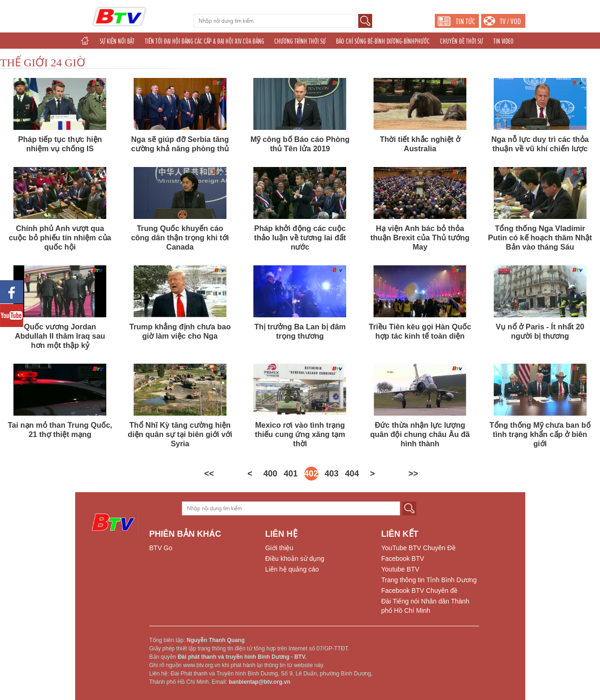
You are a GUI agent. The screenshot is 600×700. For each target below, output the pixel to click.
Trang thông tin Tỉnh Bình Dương (429, 580)
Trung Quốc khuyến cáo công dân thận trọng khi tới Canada (180, 238)
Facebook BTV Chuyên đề (419, 591)
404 (352, 474)
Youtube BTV (400, 569)
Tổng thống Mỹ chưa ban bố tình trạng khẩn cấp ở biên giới (540, 434)
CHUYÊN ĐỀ (119, 58)
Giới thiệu (280, 548)
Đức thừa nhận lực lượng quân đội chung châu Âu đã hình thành (420, 434)
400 (271, 474)
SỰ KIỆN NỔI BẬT (117, 41)
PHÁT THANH (341, 58)
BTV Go (161, 548)
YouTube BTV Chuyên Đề (419, 548)
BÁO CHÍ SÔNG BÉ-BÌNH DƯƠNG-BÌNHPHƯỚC (383, 41)
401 (291, 474)
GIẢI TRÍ (88, 58)
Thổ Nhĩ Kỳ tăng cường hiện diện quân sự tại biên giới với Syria (180, 434)
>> (413, 474)
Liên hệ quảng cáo (292, 569)
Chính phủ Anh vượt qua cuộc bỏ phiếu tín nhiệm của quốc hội (60, 238)
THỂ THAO (254, 58)
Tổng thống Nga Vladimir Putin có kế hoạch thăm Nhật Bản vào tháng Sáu (540, 238)
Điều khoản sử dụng (295, 559)
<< (209, 474)
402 (311, 474)
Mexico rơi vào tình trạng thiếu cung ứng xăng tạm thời (300, 434)
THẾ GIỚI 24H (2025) (296, 58)
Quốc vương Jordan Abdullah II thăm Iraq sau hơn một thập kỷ (60, 336)
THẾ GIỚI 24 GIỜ (43, 63)
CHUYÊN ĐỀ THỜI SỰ (461, 41)
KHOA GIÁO (152, 58)
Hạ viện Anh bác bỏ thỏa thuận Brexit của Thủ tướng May (420, 238)
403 (332, 474)
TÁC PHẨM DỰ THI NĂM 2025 (204, 58)
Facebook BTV (403, 559)
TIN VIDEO (503, 41)
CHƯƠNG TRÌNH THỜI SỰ (300, 41)
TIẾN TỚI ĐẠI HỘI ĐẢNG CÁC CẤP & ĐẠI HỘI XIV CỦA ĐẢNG (204, 41)
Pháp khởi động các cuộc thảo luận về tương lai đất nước (300, 238)
